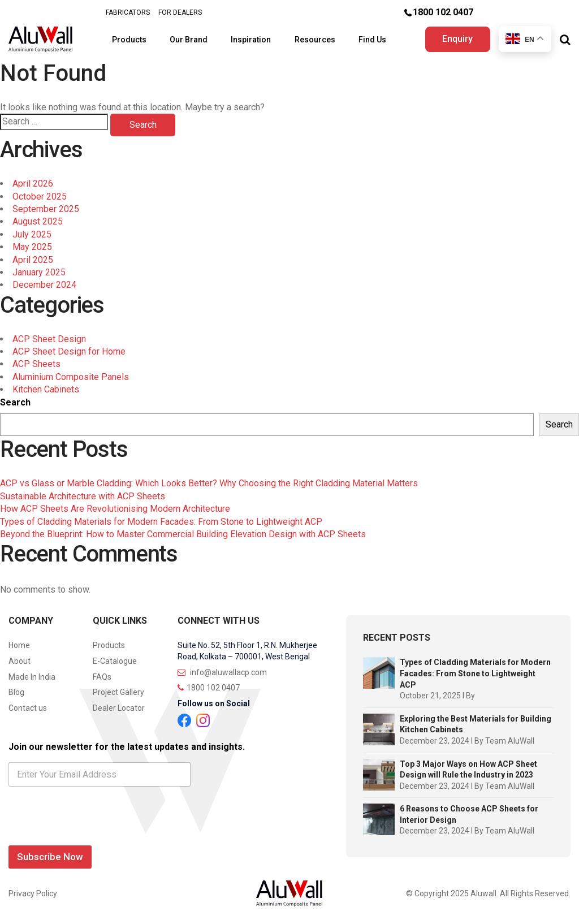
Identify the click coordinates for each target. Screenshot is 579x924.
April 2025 (33, 260)
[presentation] (94, 834)
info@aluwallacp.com (222, 672)
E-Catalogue (115, 661)
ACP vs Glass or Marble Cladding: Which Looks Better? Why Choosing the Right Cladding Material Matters (209, 483)
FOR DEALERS (180, 12)
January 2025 (39, 272)
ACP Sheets (36, 364)
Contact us (28, 708)
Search (15, 402)
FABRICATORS (128, 12)
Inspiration (252, 40)
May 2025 (32, 247)
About (20, 661)
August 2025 (38, 221)
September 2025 (46, 209)
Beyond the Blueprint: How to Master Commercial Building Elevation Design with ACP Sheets (183, 534)
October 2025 (40, 197)
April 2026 (33, 183)
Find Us (373, 40)
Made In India (32, 677)
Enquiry (457, 39)
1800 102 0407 (443, 12)
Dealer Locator (119, 708)
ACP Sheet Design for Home (69, 351)
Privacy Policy (33, 893)
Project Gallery (118, 692)
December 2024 (44, 285)
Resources (316, 40)
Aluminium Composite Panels (71, 377)
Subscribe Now (50, 857)
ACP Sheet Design (49, 339)
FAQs (102, 677)
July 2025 (32, 234)
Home (19, 645)
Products (130, 40)
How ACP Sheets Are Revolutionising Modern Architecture (115, 509)
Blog (16, 692)
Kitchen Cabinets (46, 389)
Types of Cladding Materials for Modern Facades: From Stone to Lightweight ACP (161, 522)
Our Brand (189, 40)
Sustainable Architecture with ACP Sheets (83, 496)
